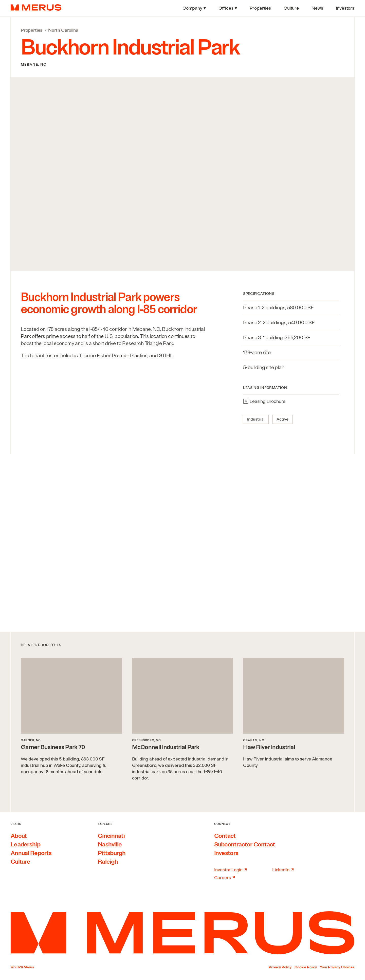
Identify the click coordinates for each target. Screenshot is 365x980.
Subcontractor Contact (245, 844)
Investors (226, 853)
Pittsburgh (112, 853)
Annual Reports (31, 853)
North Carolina (63, 30)
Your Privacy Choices (337, 967)
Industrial (256, 419)
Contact (225, 836)
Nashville (110, 844)
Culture (20, 862)
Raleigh (108, 862)
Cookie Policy (306, 967)
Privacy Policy (280, 967)
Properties (32, 30)
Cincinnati (111, 836)
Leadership (25, 844)
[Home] (182, 933)
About (19, 836)
